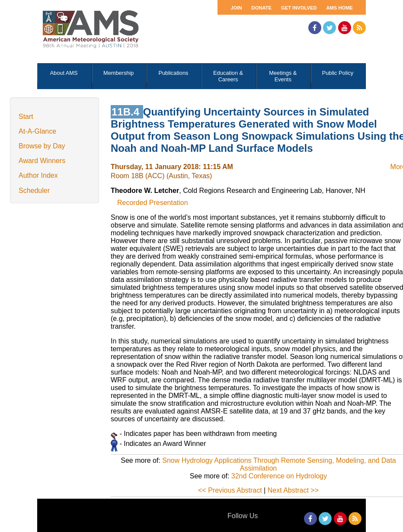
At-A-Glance (37, 131)
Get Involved (299, 8)
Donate (262, 8)
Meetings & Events (283, 76)
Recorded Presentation (153, 203)
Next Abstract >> (293, 490)
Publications (173, 73)
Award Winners (42, 161)
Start (26, 117)
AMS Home (339, 8)
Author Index (38, 175)
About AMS (64, 73)
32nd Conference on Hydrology (279, 476)
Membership (118, 73)
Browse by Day (42, 146)
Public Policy (338, 73)
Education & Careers (228, 76)
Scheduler (34, 191)
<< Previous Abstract (230, 490)
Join (236, 8)
